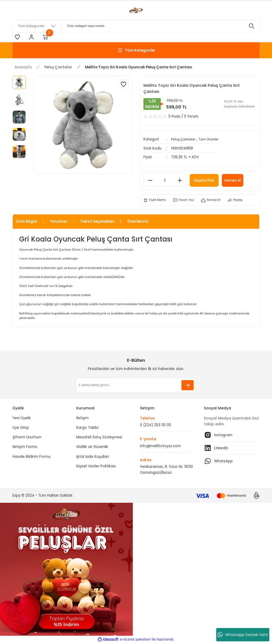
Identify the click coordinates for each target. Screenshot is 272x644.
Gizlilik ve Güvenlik (92, 448)
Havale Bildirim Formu (31, 457)
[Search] (136, 26)
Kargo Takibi (87, 428)
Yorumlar (59, 223)
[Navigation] (136, 51)
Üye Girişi (21, 428)
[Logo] (136, 10)
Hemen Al (239, 181)
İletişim (82, 419)
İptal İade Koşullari (93, 457)
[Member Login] (32, 38)
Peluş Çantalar (184, 140)
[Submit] (188, 386)
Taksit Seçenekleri (97, 223)
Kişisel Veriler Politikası (96, 467)
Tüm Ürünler (211, 140)
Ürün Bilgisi (27, 223)
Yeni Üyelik (22, 419)
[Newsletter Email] (136, 386)
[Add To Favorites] (124, 85)
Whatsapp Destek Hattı (243, 635)
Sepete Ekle (207, 181)
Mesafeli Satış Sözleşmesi (99, 438)
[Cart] (47, 38)
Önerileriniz (138, 223)
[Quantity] (165, 181)
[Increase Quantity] (180, 181)
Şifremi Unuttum (27, 438)
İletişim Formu (25, 448)
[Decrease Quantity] (150, 181)
